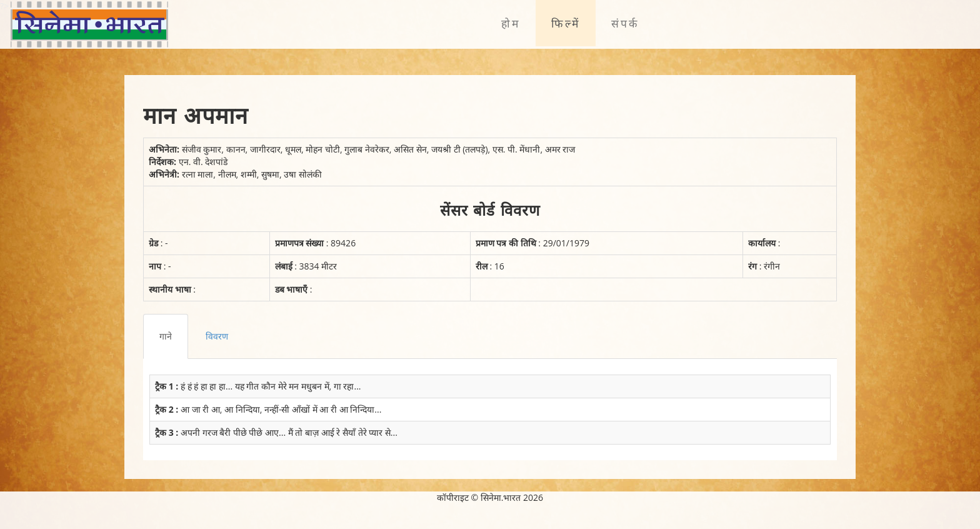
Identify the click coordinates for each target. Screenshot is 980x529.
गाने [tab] (166, 336)
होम (511, 23)
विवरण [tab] (217, 336)
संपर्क (625, 23)
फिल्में (566, 23)
